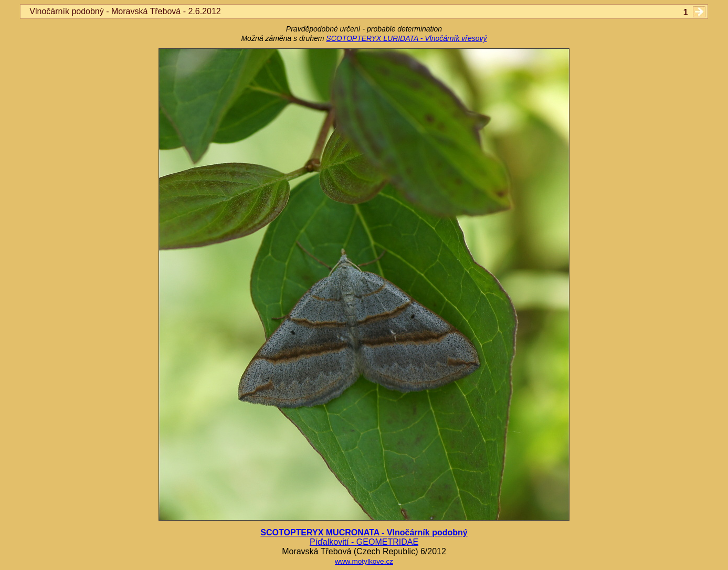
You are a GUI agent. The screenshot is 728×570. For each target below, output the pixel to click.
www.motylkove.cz (364, 561)
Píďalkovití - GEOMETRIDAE (364, 542)
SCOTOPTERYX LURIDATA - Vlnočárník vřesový (406, 38)
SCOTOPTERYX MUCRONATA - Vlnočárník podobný (364, 532)
